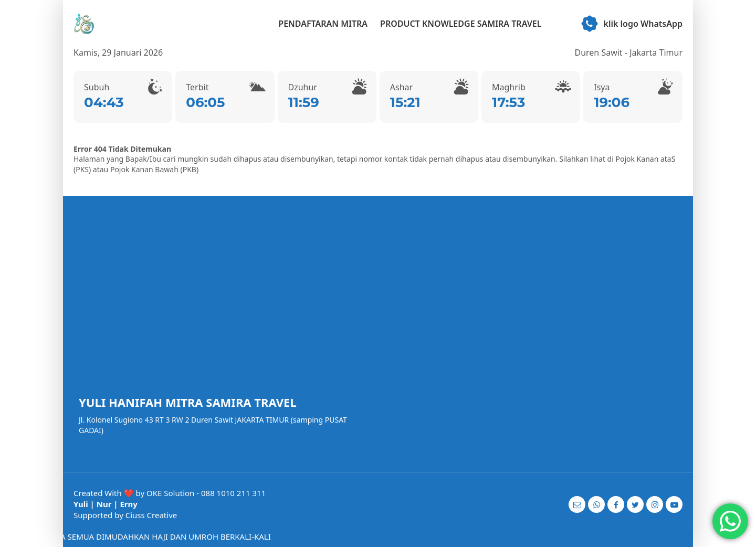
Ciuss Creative (151, 515)
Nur (104, 504)
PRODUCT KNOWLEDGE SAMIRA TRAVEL (461, 24)
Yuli (81, 504)
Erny (128, 504)
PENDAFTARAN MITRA (323, 24)
